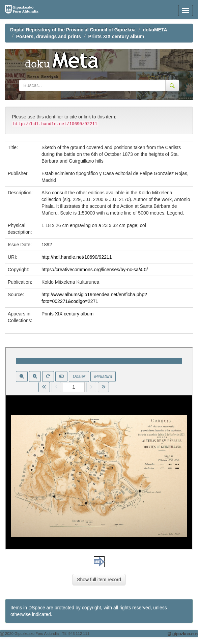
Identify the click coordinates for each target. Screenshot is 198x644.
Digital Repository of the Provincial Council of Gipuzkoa (73, 30)
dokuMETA (155, 30)
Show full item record (99, 580)
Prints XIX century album (116, 36)
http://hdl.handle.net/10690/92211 (77, 257)
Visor (99, 448)
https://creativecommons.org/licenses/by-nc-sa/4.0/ (95, 270)
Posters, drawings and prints (49, 36)
